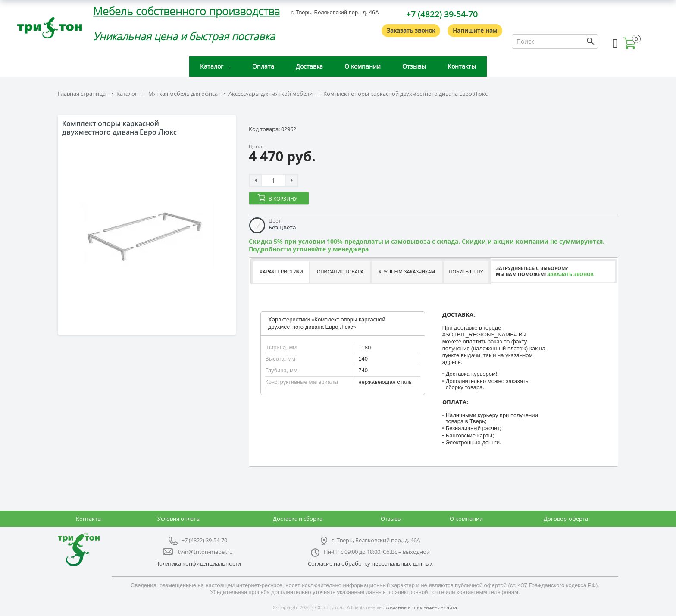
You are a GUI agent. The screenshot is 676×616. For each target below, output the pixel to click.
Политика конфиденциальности (198, 563)
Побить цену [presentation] (466, 272)
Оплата (263, 66)
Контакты (462, 66)
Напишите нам (475, 30)
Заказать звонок (411, 30)
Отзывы (414, 66)
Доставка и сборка (298, 519)
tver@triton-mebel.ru (205, 552)
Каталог (212, 66)
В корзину (283, 199)
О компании (363, 66)
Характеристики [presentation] (281, 272)
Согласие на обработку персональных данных (370, 563)
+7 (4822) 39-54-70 (442, 14)
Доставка (309, 66)
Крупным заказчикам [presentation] (407, 272)
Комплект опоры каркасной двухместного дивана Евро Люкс (405, 94)
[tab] (281, 272)
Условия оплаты (179, 519)
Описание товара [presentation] (340, 272)
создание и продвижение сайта (421, 607)
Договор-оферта (566, 519)
